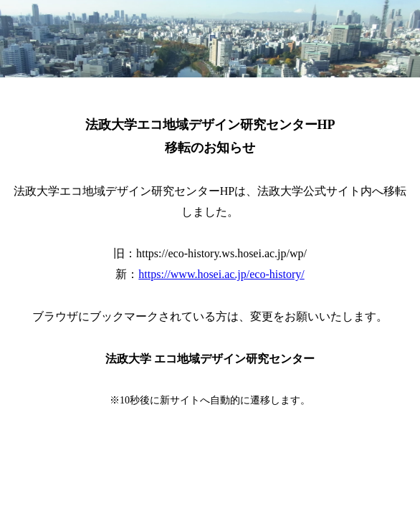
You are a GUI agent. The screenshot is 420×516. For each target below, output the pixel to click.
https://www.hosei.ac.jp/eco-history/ (221, 274)
